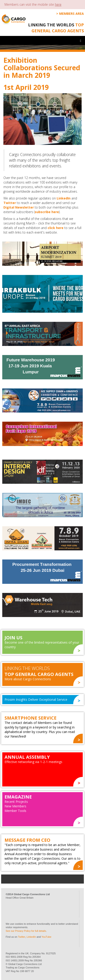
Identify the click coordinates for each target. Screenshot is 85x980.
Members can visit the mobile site (33, 4)
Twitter (10, 203)
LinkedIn (64, 198)
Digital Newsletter (19, 207)
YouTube (46, 937)
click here (56, 228)
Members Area (72, 14)
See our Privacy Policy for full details (26, 931)
